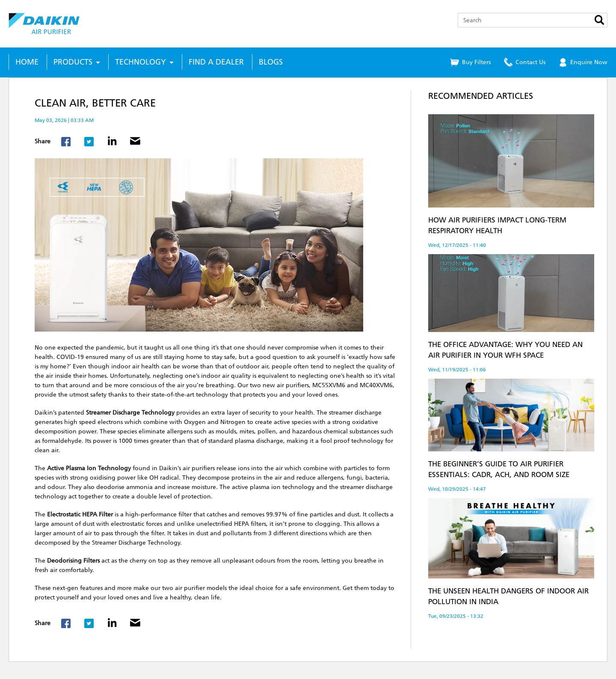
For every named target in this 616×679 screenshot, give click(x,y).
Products (73, 62)
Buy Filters (476, 62)
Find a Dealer (216, 62)
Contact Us (530, 62)
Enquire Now (589, 62)
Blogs (271, 62)
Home (27, 62)
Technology (141, 62)
